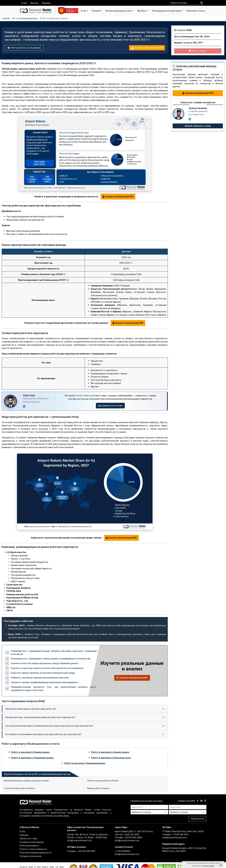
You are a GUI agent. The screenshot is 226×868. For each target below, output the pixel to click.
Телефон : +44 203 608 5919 (81, 851)
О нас (24, 3)
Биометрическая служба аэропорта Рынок (26, 781)
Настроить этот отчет (110, 406)
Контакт (34, 3)
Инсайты (142, 11)
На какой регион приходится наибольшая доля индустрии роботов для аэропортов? (49, 726)
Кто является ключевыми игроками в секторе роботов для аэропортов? (43, 734)
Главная (6, 18)
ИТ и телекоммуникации (25, 18)
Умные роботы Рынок (98, 788)
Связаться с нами (28, 838)
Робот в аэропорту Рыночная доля (111, 758)
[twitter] (205, 801)
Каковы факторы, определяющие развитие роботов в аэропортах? (40, 717)
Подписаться (198, 819)
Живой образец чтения (198, 126)
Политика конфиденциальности (35, 853)
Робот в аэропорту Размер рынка (30, 752)
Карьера (46, 3)
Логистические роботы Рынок (103, 781)
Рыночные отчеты (196, 11)
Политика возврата (29, 845)
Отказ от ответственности (33, 849)
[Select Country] (188, 812)
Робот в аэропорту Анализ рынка (110, 752)
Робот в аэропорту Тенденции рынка (32, 758)
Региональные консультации (167, 11)
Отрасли (96, 11)
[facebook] (198, 801)
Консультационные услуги (119, 11)
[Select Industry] (149, 812)
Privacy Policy (208, 866)
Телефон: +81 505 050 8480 (128, 837)
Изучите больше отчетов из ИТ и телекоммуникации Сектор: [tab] (37, 774)
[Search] (202, 3)
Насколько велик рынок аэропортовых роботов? (31, 709)
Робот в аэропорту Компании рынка (85, 763)
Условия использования (32, 842)
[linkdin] (201, 801)
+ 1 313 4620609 (123, 851)
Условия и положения (30, 856)
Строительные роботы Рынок (19, 788)
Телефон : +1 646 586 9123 (175, 834)
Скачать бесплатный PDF (147, 48)
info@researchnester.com (79, 840)
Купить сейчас (198, 51)
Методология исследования (24, 48)
